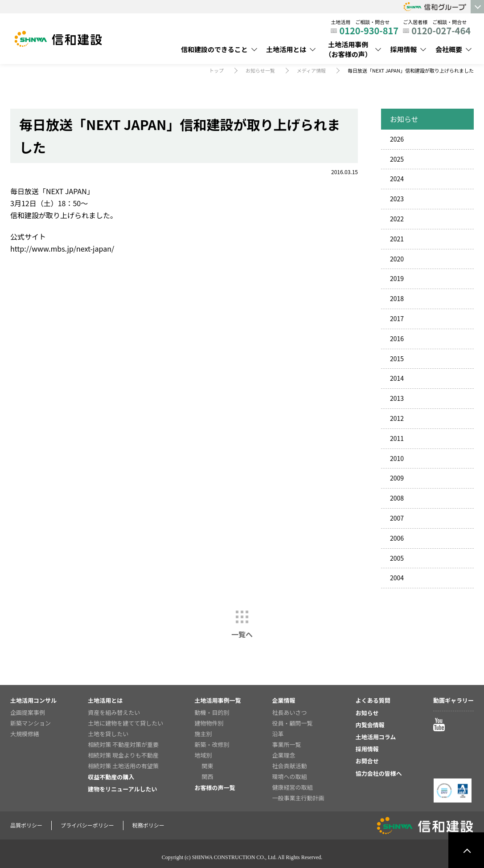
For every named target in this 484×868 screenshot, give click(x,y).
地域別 (203, 755)
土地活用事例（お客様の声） (348, 49)
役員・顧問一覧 (293, 723)
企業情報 (284, 700)
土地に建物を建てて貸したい (125, 723)
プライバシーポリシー (87, 825)
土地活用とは (286, 49)
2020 (397, 259)
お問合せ (367, 761)
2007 (397, 518)
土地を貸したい (108, 734)
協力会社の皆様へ (379, 773)
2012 (397, 418)
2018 (397, 298)
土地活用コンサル (33, 700)
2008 (397, 498)
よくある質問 (373, 700)
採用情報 (403, 49)
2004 (397, 578)
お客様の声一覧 (215, 788)
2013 (397, 398)
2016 (397, 338)
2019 (397, 278)
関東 (207, 766)
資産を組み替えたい (114, 712)
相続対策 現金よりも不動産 (123, 755)
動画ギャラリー (453, 700)
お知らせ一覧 (260, 70)
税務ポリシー (148, 825)
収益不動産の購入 (111, 777)
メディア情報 (311, 70)
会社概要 (449, 49)
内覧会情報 (370, 725)
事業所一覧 (287, 744)
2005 (397, 558)
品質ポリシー (26, 825)
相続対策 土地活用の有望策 (123, 766)
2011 (397, 438)
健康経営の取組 (293, 787)
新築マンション (31, 723)
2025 (397, 159)
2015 (397, 359)
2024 (397, 179)
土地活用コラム (376, 737)
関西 (207, 776)
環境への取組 (290, 776)
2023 (397, 199)
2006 (397, 538)
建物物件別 (209, 723)
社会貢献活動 (290, 766)
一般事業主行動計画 (298, 798)
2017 (397, 318)
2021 (397, 239)
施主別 (203, 734)
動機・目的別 (212, 712)
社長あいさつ (290, 712)
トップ (216, 70)
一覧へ (242, 634)
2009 (397, 478)
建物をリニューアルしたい (122, 789)
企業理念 (284, 755)
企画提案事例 (28, 712)
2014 (397, 378)
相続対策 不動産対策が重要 (123, 744)
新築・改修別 (212, 744)
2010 (397, 458)
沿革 (278, 734)
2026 (397, 139)
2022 (397, 219)
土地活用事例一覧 (217, 700)
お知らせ (367, 713)
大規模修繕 (25, 734)
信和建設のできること (214, 49)
